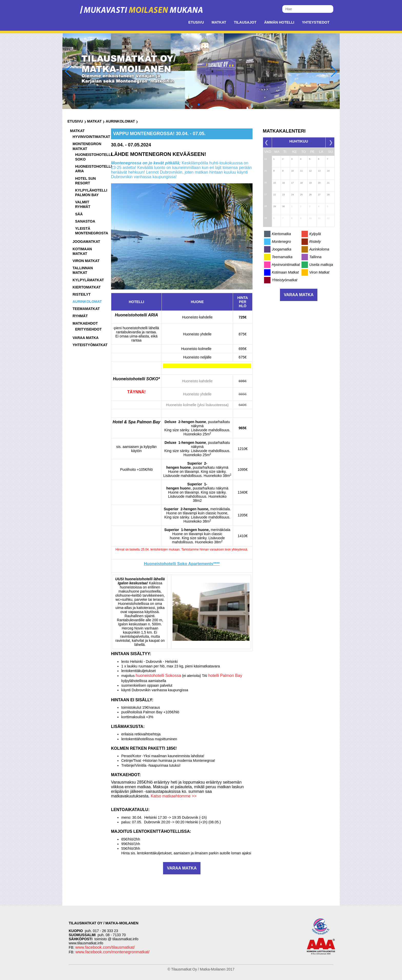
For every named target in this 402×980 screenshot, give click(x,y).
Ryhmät (80, 316)
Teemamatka (282, 257)
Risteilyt (82, 294)
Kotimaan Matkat (285, 272)
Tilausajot (245, 22)
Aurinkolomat (120, 121)
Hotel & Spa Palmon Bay (136, 422)
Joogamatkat (86, 242)
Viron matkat (86, 261)
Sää (79, 214)
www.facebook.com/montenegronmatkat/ (112, 952)
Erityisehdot (88, 329)
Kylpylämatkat (88, 280)
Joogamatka (282, 249)
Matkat (219, 22)
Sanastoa (85, 221)
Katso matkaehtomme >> (174, 796)
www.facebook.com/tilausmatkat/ (105, 947)
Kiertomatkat (87, 287)
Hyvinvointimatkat (91, 137)
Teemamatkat (86, 309)
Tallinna (315, 257)
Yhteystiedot (316, 22)
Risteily (315, 242)
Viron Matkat (319, 272)
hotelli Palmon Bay (225, 676)
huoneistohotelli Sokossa (158, 676)
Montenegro (281, 242)
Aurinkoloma (319, 249)
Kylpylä (315, 234)
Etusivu (196, 22)
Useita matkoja (321, 265)
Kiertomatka (281, 234)
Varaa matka (86, 338)
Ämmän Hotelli (279, 22)
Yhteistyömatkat (90, 345)
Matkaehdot (85, 323)
